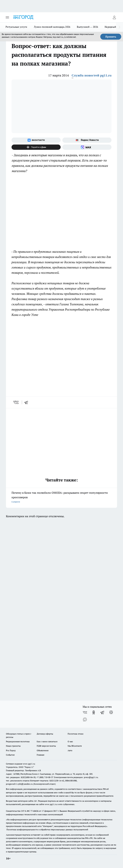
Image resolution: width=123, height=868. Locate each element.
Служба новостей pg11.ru (92, 75)
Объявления (43, 750)
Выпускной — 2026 (87, 27)
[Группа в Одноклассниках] (94, 712)
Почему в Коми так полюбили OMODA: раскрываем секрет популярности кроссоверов (61, 497)
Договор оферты (45, 734)
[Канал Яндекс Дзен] (36, 147)
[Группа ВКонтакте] (36, 140)
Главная (40, 755)
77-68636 (34, 811)
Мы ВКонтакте (75, 746)
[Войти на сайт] (114, 17)
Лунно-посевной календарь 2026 (52, 27)
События (10, 755)
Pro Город (11, 750)
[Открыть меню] (7, 17)
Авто (70, 750)
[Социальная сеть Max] (87, 147)
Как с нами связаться (47, 741)
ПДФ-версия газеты (46, 746)
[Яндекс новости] (87, 140)
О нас (70, 741)
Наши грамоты (13, 746)
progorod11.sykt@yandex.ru (19, 784)
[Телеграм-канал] (102, 712)
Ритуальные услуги (16, 27)
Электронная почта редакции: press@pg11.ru (76, 777)
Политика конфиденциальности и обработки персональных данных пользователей (47, 830)
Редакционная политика (18, 741)
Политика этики (75, 734)
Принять (111, 37)
